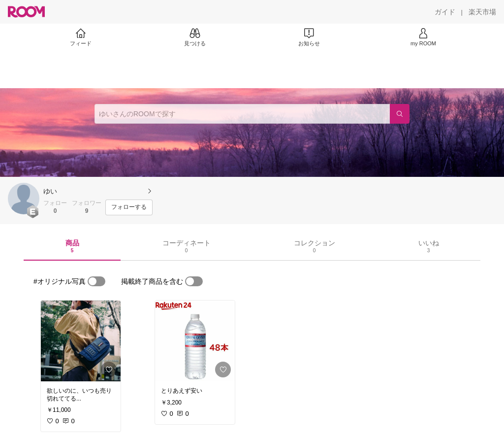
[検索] (400, 114)
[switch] (96, 281)
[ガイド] (445, 12)
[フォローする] (129, 207)
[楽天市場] (482, 12)
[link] (81, 341)
